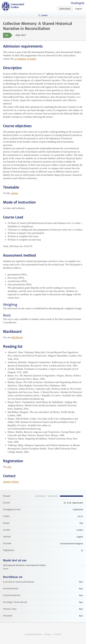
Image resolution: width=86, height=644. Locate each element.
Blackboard (17, 337)
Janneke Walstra (11, 482)
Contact (58, 634)
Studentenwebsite (33, 634)
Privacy (48, 634)
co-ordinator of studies (25, 59)
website (14, 193)
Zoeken (44, 15)
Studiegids (78, 3)
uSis (9, 467)
